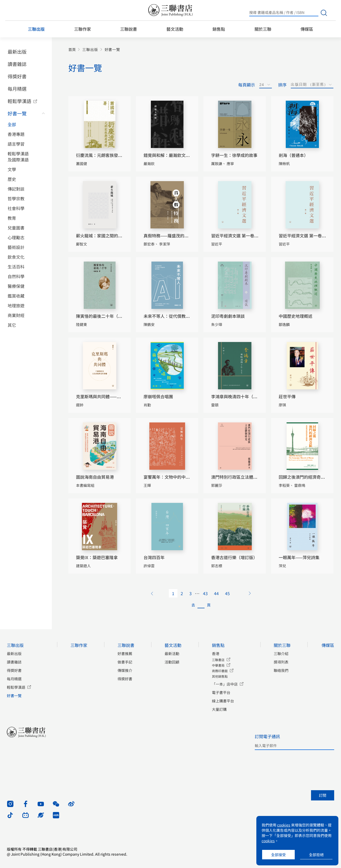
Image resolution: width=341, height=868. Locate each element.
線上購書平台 (223, 701)
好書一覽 (17, 113)
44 (216, 593)
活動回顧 (172, 662)
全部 (12, 124)
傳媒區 (307, 29)
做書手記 (125, 662)
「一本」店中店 (225, 684)
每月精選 (17, 89)
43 (205, 593)
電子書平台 (221, 692)
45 (227, 593)
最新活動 (172, 653)
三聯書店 (218, 660)
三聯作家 (83, 29)
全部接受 (278, 855)
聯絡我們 (281, 670)
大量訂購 (219, 709)
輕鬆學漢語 (19, 101)
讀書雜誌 (17, 64)
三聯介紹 (281, 653)
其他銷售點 (220, 676)
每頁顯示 (247, 85)
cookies (284, 825)
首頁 (72, 50)
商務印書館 (220, 671)
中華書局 (218, 665)
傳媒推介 (125, 670)
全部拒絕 (316, 855)
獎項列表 (281, 662)
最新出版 (17, 52)
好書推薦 (125, 653)
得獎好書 (17, 76)
